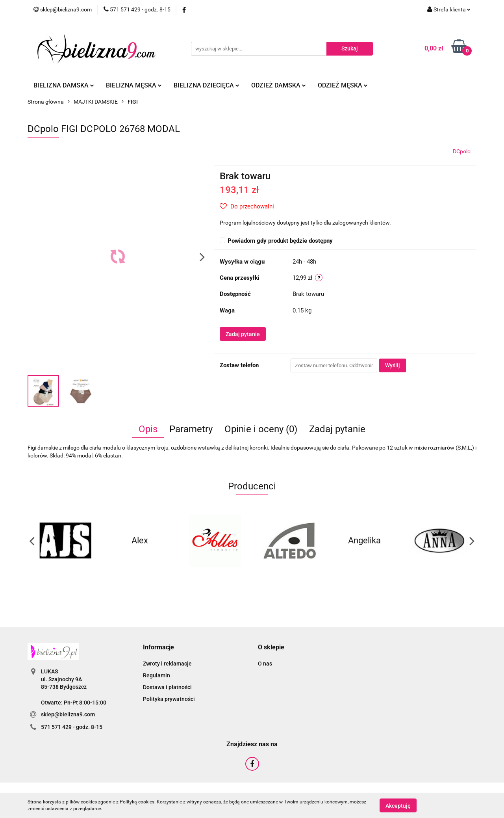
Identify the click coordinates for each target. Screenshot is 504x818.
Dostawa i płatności (167, 687)
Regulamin (157, 675)
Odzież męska (343, 85)
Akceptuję (398, 805)
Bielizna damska (64, 85)
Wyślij (393, 365)
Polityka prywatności (169, 699)
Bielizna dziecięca (207, 85)
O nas (265, 664)
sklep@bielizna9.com (68, 714)
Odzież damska (279, 85)
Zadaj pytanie (243, 334)
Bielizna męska (134, 85)
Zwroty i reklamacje (167, 664)
